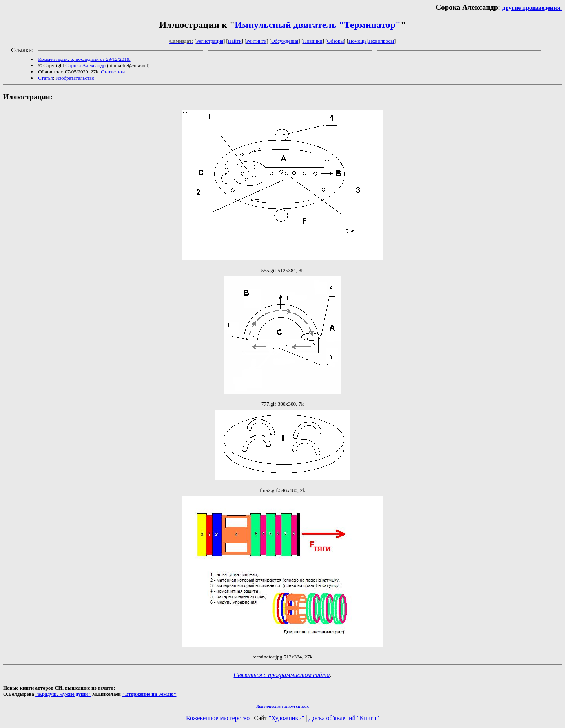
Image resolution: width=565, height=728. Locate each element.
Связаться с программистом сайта (282, 675)
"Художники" (286, 718)
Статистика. (114, 72)
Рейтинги (257, 41)
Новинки (313, 41)
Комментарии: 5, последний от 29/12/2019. (84, 59)
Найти (235, 41)
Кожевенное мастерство (218, 718)
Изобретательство (75, 78)
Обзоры (335, 41)
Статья (45, 78)
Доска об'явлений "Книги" (344, 718)
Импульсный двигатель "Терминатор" (318, 25)
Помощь (357, 41)
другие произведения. (532, 8)
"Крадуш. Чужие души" (63, 694)
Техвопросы (381, 41)
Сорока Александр (85, 65)
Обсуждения (285, 41)
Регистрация (210, 41)
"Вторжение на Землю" (149, 694)
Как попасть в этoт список (282, 706)
